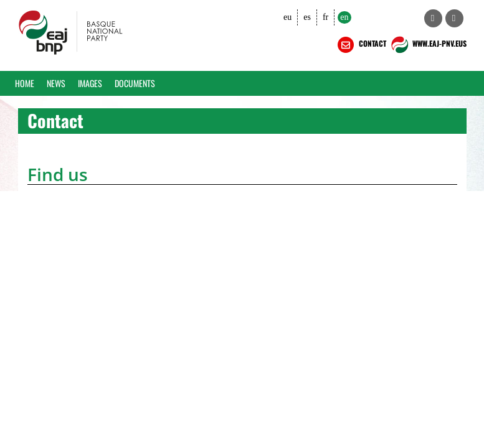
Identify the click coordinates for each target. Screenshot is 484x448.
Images (90, 83)
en (344, 17)
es (307, 17)
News (56, 83)
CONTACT (361, 45)
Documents (135, 83)
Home (25, 83)
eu (287, 17)
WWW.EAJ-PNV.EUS (428, 45)
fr (325, 17)
